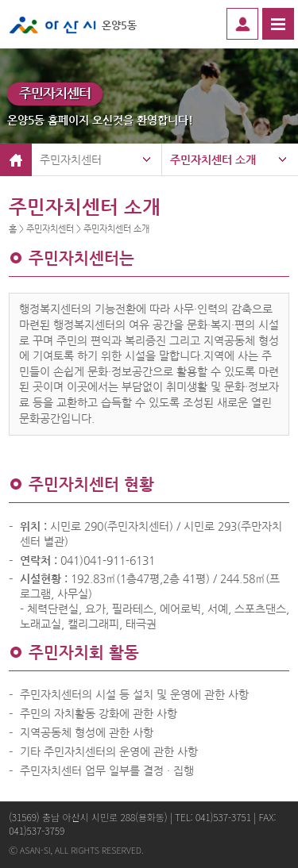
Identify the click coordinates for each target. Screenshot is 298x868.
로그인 (242, 24)
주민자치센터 (71, 159)
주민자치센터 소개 (213, 159)
